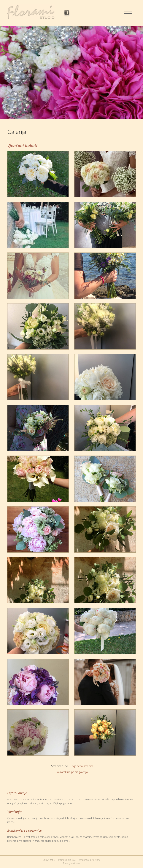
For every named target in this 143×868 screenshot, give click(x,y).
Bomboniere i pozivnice (24, 830)
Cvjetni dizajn (17, 793)
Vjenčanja (14, 812)
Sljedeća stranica (83, 766)
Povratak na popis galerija (72, 772)
